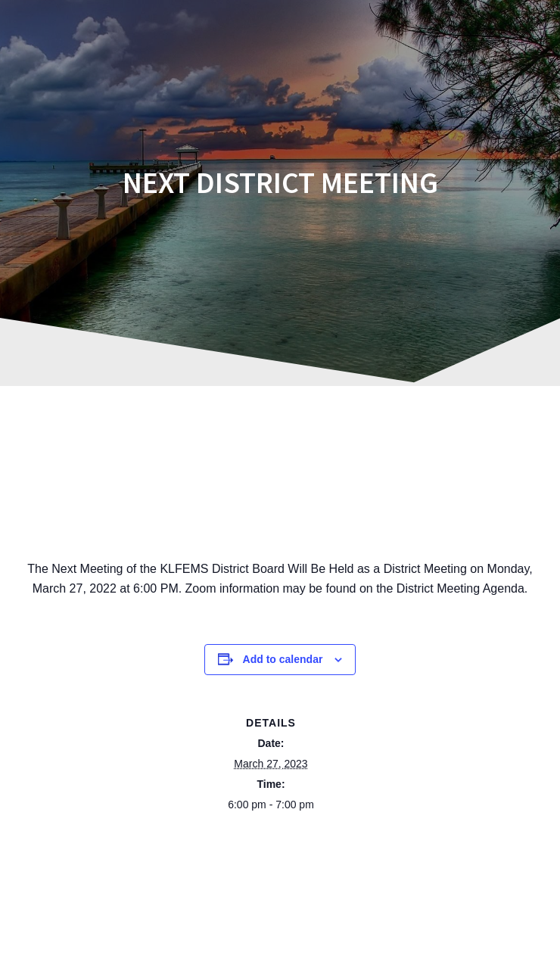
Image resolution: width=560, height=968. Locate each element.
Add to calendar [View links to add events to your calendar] (283, 659)
